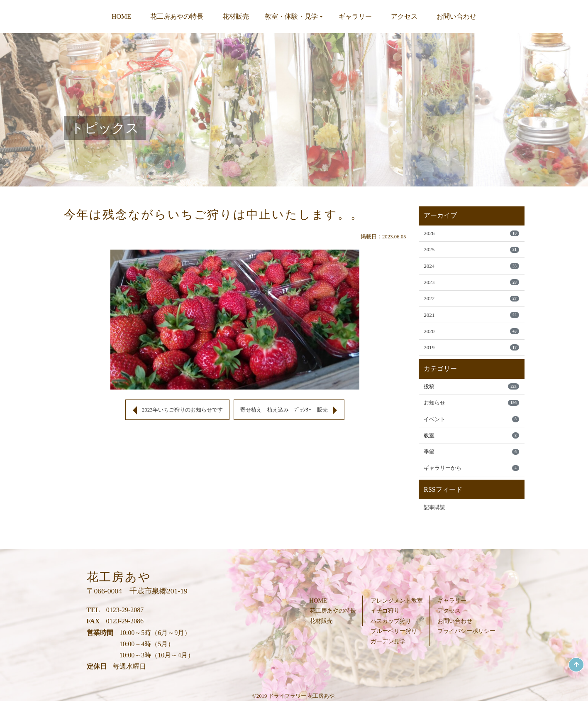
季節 (471, 461)
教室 (471, 444)
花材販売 (236, 16)
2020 (471, 336)
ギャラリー (355, 16)
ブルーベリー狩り (394, 631)
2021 (471, 319)
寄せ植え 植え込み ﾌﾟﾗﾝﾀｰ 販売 (288, 410)
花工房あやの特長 (177, 16)
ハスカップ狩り (391, 621)
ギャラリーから (471, 477)
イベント (471, 427)
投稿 (471, 393)
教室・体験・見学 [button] (291, 16)
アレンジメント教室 (397, 601)
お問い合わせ (456, 16)
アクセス (404, 16)
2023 (471, 285)
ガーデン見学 (388, 641)
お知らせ (471, 410)
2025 (471, 251)
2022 (471, 302)
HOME (121, 16)
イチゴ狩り (385, 610)
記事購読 (435, 517)
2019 (471, 353)
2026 (471, 234)
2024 (471, 268)
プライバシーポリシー (466, 631)
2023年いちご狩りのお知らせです (179, 410)
